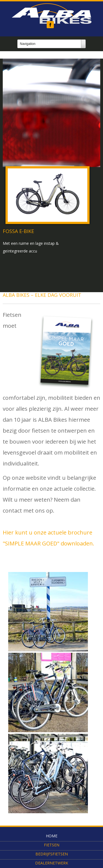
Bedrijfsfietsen (52, 854)
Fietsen (52, 845)
